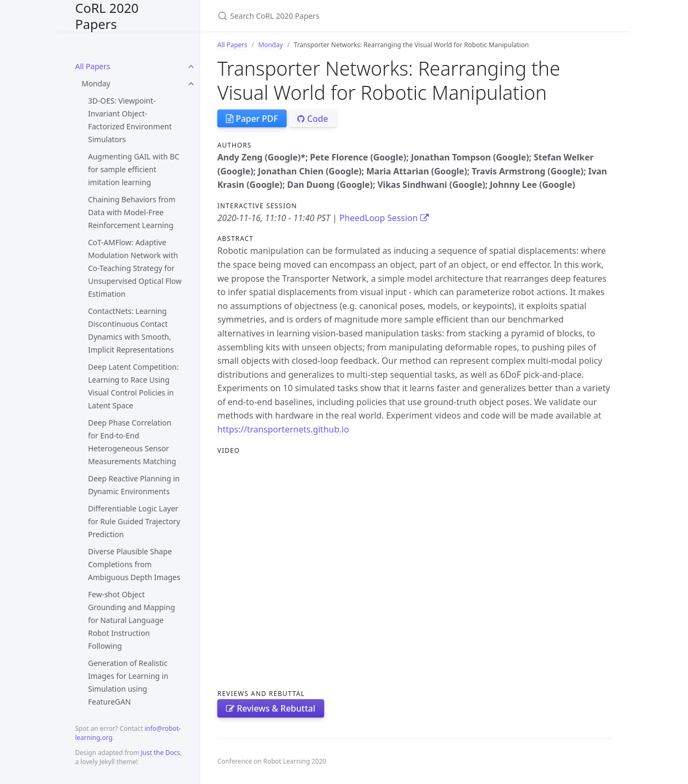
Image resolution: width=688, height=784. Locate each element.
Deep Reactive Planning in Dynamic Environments (134, 485)
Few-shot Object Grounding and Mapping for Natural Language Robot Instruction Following (131, 620)
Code (313, 119)
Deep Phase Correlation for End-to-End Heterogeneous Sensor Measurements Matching (132, 442)
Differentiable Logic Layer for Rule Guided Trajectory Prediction (134, 521)
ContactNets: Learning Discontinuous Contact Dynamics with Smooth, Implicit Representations (131, 330)
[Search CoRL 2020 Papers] (344, 16)
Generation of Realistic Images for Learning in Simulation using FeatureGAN (128, 682)
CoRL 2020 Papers (107, 16)
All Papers (93, 66)
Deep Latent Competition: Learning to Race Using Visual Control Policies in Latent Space (133, 386)
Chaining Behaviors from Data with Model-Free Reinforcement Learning (132, 212)
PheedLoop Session (384, 218)
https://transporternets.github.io (283, 429)
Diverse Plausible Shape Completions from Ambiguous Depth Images (134, 564)
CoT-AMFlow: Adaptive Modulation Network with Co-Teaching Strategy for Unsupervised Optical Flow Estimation (135, 268)
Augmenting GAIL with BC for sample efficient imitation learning (134, 169)
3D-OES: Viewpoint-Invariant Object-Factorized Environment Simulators (130, 120)
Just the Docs (161, 753)
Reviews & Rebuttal (271, 708)
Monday (96, 83)
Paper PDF (252, 119)
